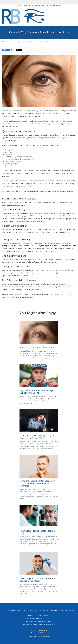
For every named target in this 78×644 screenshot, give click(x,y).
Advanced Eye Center (8, 42)
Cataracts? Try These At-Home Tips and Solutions (37, 42)
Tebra (48, 637)
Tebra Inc (18, 610)
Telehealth (31, 5)
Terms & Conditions (42, 610)
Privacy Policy (28, 610)
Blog (19, 42)
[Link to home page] (32, 16)
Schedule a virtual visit (53, 5)
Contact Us (70, 610)
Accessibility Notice (57, 610)
